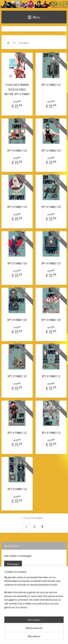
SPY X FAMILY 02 (17, 150)
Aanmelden (12, 616)
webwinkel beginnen (45, 631)
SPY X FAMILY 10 (17, 376)
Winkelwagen (13, 564)
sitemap (30, 631)
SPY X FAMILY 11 (51, 376)
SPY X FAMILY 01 (51, 85)
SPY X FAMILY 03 (51, 150)
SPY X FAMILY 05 (51, 207)
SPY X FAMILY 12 (17, 433)
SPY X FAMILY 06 (17, 263)
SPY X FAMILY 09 (51, 320)
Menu (34, 17)
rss (35, 631)
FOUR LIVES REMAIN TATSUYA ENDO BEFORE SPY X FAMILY (17, 89)
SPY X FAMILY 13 (51, 433)
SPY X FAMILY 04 (17, 207)
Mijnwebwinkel (34, 637)
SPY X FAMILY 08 (17, 320)
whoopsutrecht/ (13, 585)
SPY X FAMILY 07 (51, 263)
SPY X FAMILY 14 (17, 489)
